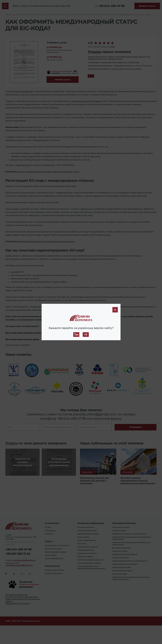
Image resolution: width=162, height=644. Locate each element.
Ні (86, 335)
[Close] (115, 310)
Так (76, 335)
